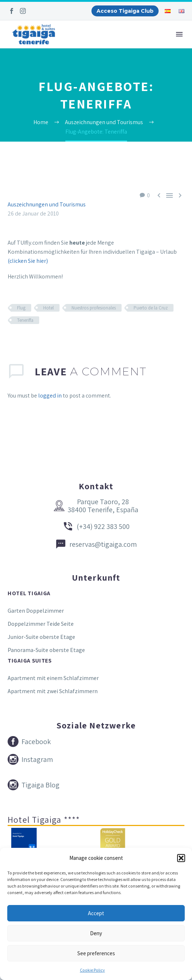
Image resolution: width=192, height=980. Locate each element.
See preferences (96, 953)
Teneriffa (25, 320)
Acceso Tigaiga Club (125, 11)
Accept (96, 913)
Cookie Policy (92, 970)
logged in (50, 396)
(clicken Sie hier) (28, 261)
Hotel (48, 308)
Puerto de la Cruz (151, 308)
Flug (21, 308)
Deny (96, 933)
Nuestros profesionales (94, 308)
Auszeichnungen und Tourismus (47, 204)
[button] (181, 858)
